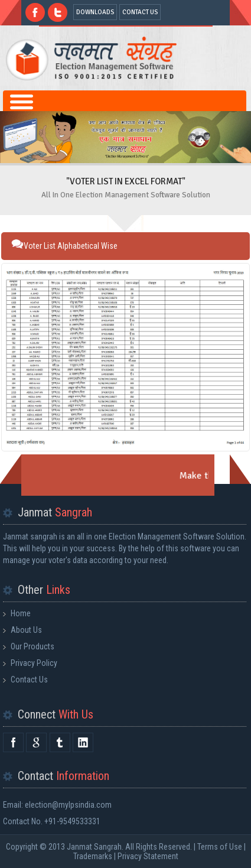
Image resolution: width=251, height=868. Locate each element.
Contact (63, 776)
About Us (26, 630)
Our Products (32, 646)
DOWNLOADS (95, 12)
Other (44, 590)
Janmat (55, 512)
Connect (56, 714)
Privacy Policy (34, 663)
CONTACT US (140, 12)
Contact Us (29, 680)
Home (21, 613)
